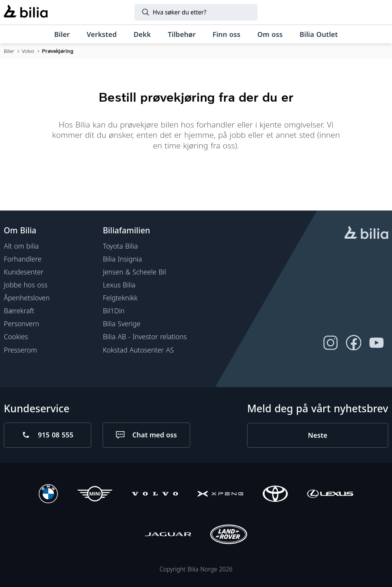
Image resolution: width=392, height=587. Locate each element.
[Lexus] (330, 495)
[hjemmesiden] (366, 233)
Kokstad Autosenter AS (138, 349)
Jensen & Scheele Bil (134, 272)
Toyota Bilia (120, 246)
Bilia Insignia (122, 259)
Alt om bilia (21, 246)
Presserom (20, 349)
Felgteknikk (120, 298)
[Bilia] (26, 12)
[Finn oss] (227, 34)
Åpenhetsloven (27, 298)
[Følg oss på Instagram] (331, 343)
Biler (9, 51)
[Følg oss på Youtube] (377, 343)
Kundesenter (24, 272)
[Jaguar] (168, 535)
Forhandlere (23, 259)
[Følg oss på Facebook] (353, 343)
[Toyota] (275, 495)
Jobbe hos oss (26, 285)
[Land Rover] (229, 535)
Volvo (28, 51)
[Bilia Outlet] (319, 34)
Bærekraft (19, 311)
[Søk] (196, 12)
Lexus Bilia (119, 285)
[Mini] (95, 495)
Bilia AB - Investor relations (145, 337)
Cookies (16, 337)
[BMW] (48, 495)
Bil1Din (113, 311)
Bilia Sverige (121, 324)
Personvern (21, 324)
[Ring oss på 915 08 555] (48, 435)
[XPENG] (220, 495)
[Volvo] (155, 495)
